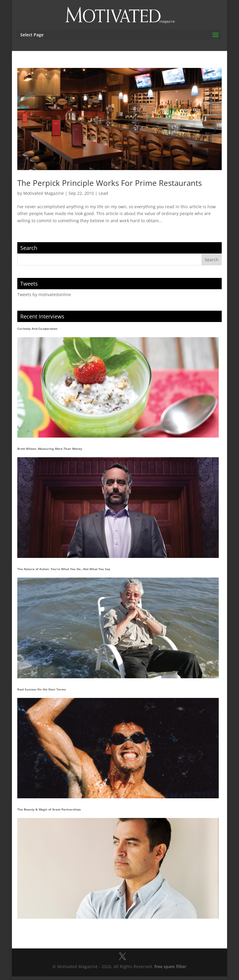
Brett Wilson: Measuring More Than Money (50, 449)
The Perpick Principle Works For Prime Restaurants (110, 183)
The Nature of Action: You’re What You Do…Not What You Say (64, 569)
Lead (103, 193)
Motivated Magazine (44, 193)
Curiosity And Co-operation (37, 329)
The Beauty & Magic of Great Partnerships (49, 809)
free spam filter (170, 966)
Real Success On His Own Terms (42, 689)
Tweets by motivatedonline (44, 294)
